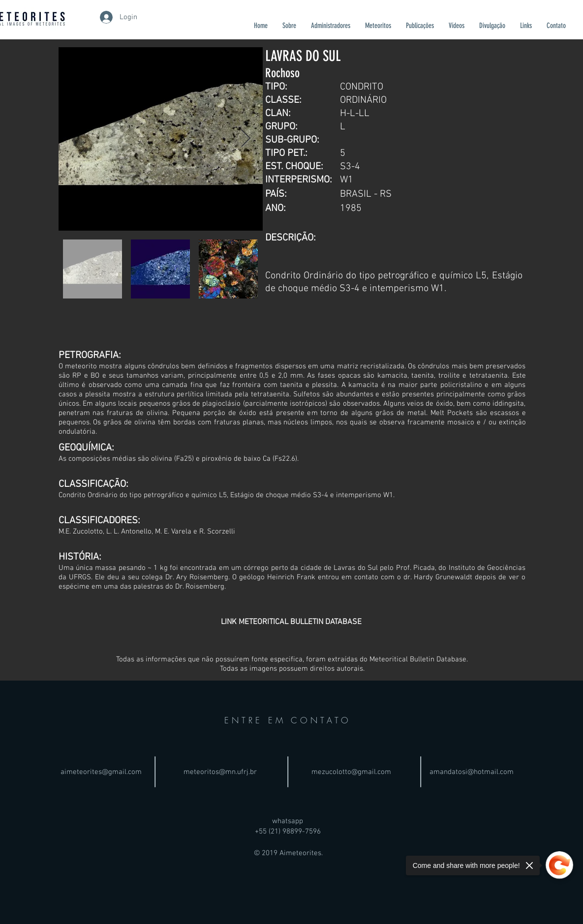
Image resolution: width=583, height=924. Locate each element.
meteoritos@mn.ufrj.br (220, 772)
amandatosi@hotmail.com (472, 772)
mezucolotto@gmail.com (351, 772)
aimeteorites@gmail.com (101, 772)
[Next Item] (246, 139)
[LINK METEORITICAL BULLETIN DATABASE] (291, 622)
